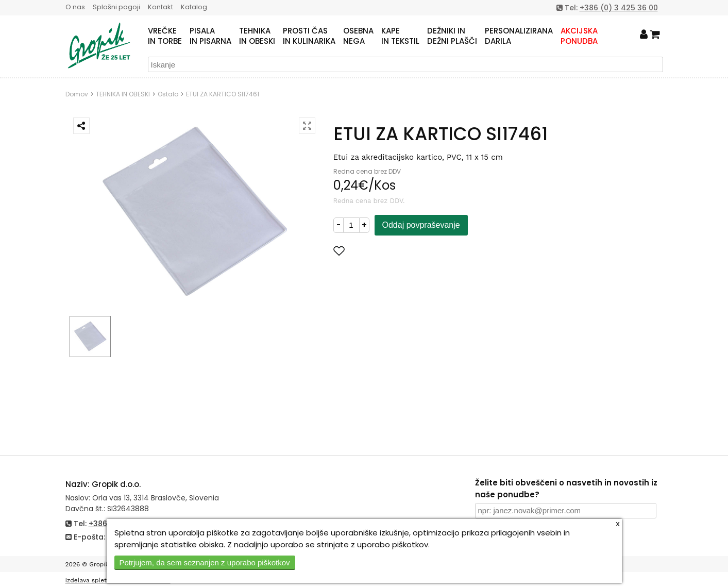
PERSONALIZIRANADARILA (519, 36)
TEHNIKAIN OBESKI (257, 36)
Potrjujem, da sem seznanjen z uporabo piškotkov (205, 562)
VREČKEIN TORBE (165, 36)
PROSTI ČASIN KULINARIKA (309, 36)
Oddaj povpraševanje (421, 225)
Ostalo (168, 94)
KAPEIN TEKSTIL (400, 36)
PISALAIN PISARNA (210, 36)
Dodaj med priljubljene (390, 251)
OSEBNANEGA (358, 36)
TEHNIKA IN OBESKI (123, 94)
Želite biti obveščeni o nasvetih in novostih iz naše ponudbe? (566, 489)
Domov (77, 94)
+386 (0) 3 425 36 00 (619, 8)
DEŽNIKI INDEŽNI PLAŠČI (452, 36)
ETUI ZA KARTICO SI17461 (223, 94)
